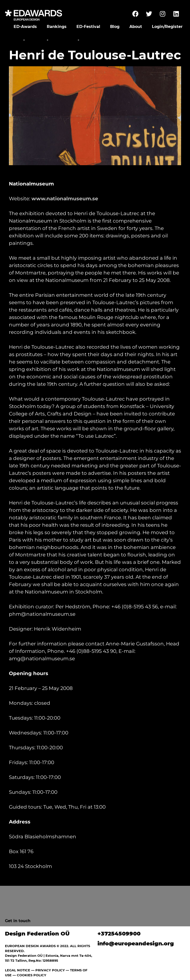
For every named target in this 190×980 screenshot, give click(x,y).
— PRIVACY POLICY (47, 970)
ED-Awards (25, 27)
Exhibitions (63, 40)
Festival (36, 40)
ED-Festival (88, 27)
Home (15, 40)
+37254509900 (119, 934)
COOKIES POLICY (32, 975)
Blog (115, 27)
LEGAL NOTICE (18, 970)
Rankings (57, 27)
